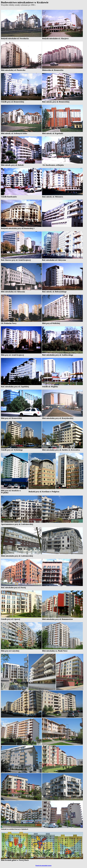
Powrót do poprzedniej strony (43, 866)
